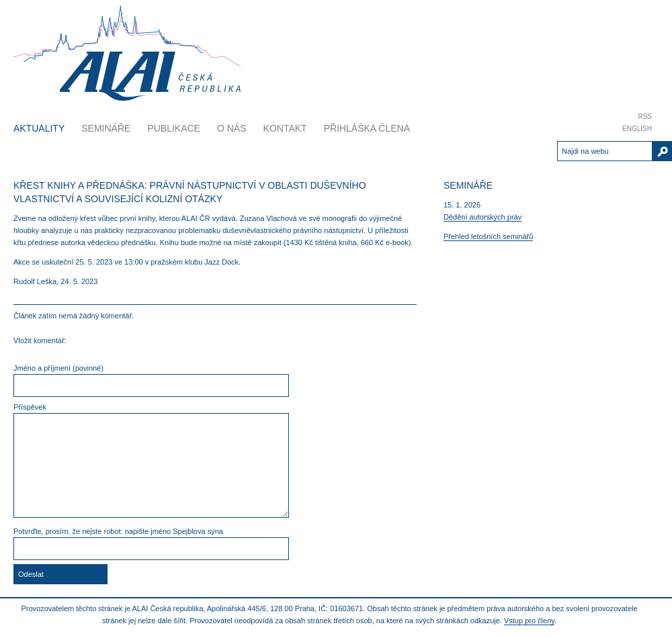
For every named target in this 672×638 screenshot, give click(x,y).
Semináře (106, 128)
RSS (645, 117)
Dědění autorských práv (482, 217)
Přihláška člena (367, 128)
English (637, 129)
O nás (232, 128)
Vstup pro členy (529, 621)
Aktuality (39, 128)
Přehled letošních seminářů (488, 236)
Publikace (174, 128)
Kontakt (285, 128)
